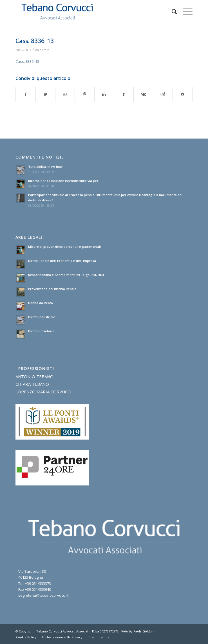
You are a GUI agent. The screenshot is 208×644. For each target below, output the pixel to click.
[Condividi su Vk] (143, 94)
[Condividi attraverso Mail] (183, 94)
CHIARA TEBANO (32, 384)
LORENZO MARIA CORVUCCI (43, 392)
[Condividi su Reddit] (163, 94)
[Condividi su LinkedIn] (104, 94)
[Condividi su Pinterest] (85, 94)
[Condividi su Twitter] (45, 94)
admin (44, 50)
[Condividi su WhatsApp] (65, 94)
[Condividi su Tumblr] (124, 94)
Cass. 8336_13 (27, 61)
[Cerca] (172, 12)
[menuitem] (172, 12)
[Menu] (185, 12)
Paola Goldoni (144, 631)
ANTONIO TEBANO (34, 376)
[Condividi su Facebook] (26, 94)
